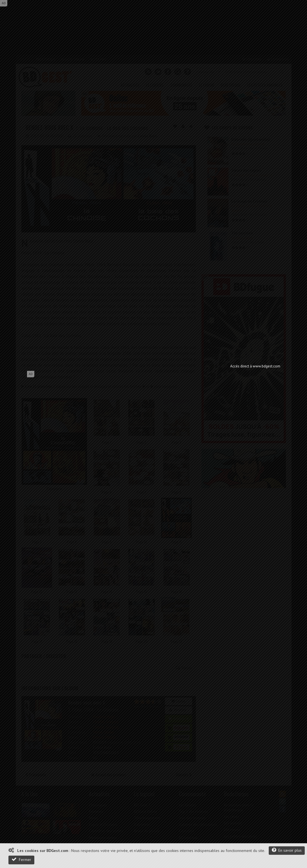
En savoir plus (287, 850)
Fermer (21, 859)
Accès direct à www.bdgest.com (255, 366)
